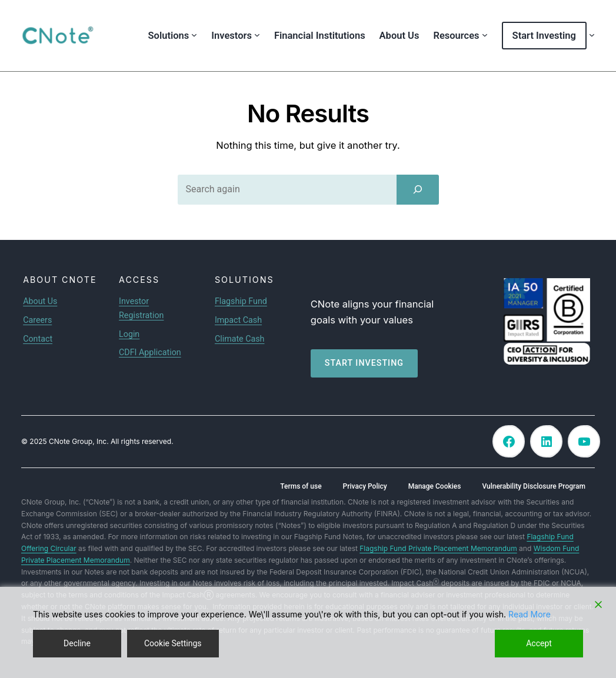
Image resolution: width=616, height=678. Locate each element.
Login (129, 334)
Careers (37, 320)
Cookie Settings (173, 643)
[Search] (418, 189)
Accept (539, 643)
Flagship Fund (241, 301)
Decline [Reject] (77, 643)
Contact (38, 339)
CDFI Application (150, 352)
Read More (530, 614)
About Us (40, 301)
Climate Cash (240, 339)
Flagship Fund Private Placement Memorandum (438, 548)
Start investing (364, 363)
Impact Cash (238, 320)
